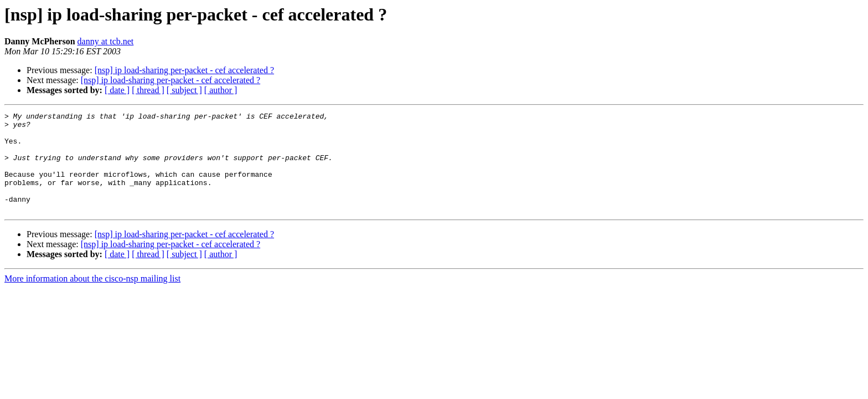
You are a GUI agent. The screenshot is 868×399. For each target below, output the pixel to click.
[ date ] (117, 90)
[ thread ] (148, 90)
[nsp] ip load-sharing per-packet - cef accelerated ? (184, 70)
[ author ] (221, 90)
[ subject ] (184, 90)
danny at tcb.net (106, 41)
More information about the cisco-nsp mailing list (92, 298)
